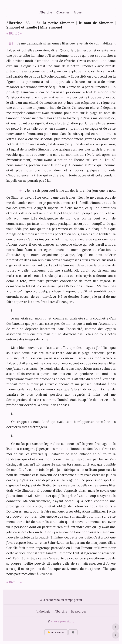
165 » (18, 33)
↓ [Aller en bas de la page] (116, 635)
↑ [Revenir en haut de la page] (116, 627)
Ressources (79, 611)
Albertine (46, 12)
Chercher (63, 12)
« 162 (10, 33)
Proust (78, 12)
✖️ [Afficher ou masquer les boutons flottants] (73, 632)
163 (11, 44)
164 (20, 191)
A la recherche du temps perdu (61, 600)
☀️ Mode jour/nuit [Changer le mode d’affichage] (56, 632)
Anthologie (43, 611)
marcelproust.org (63, 621)
